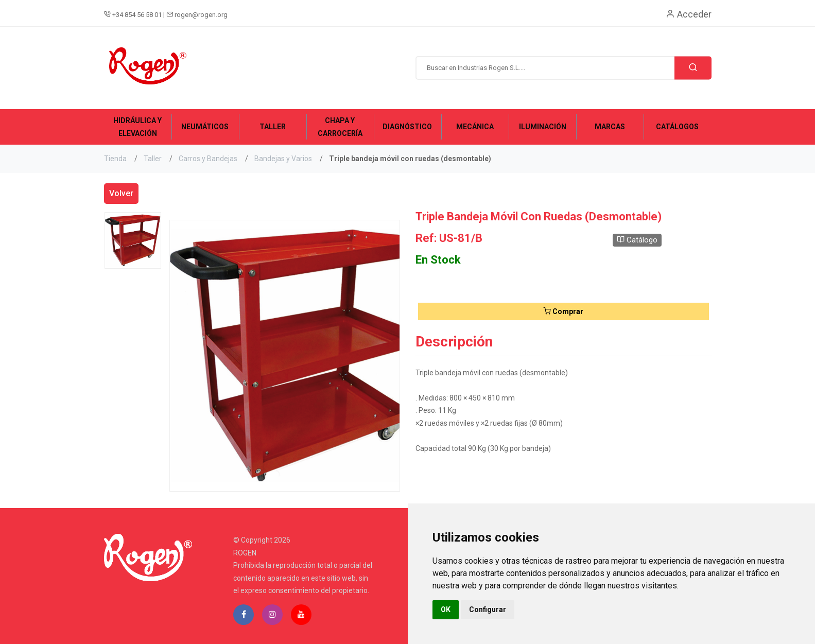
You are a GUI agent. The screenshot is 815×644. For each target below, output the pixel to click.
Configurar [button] (488, 610)
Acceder (689, 14)
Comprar (563, 311)
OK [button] (446, 610)
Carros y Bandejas (208, 159)
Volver (121, 193)
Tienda (115, 159)
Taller (153, 159)
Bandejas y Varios (283, 159)
